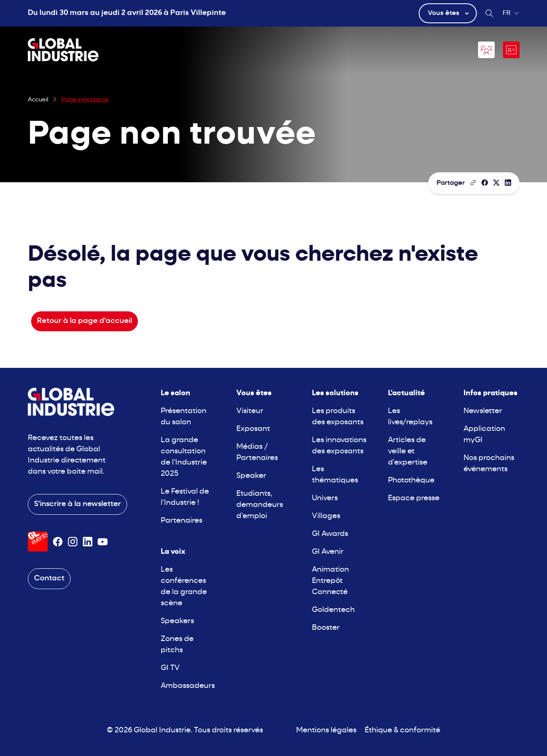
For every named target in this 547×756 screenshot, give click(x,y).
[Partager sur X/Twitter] (496, 183)
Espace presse (414, 498)
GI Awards (330, 534)
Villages (326, 516)
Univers (325, 498)
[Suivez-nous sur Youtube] (103, 542)
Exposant (253, 429)
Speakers (177, 621)
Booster (326, 628)
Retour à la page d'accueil (85, 321)
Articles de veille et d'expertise (408, 451)
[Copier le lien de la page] (473, 183)
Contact (49, 579)
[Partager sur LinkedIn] (508, 183)
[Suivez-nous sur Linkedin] (88, 542)
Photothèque (411, 481)
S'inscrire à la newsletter (77, 504)
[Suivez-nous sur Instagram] (73, 542)
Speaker (251, 476)
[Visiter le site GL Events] (38, 542)
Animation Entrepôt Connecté (330, 581)
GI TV (170, 668)
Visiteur (250, 411)
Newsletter (483, 411)
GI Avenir (328, 552)
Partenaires (182, 521)
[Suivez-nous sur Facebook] (58, 542)
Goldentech (333, 610)
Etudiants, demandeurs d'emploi (260, 505)
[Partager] (485, 183)
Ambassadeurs (188, 686)
